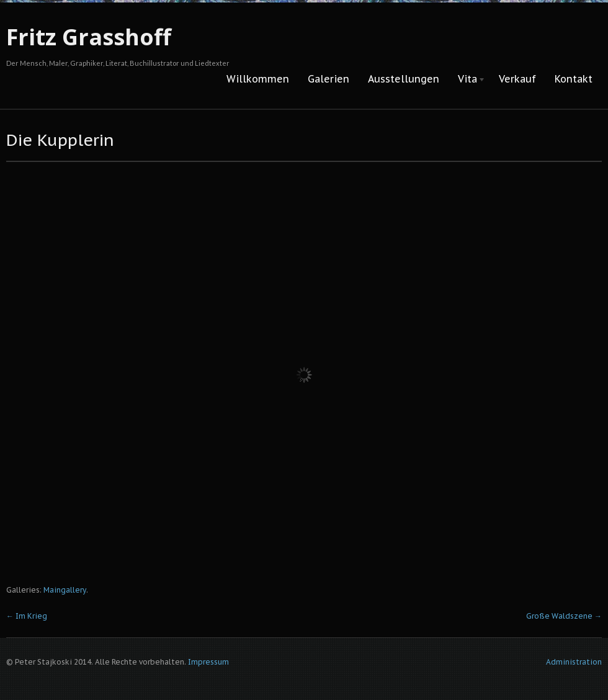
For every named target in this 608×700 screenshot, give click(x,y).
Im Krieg (27, 616)
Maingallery (65, 590)
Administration (574, 662)
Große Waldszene (564, 616)
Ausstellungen (404, 79)
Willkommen (258, 79)
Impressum (208, 662)
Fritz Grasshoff (89, 37)
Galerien (329, 79)
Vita (467, 79)
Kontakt (574, 79)
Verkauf (517, 79)
